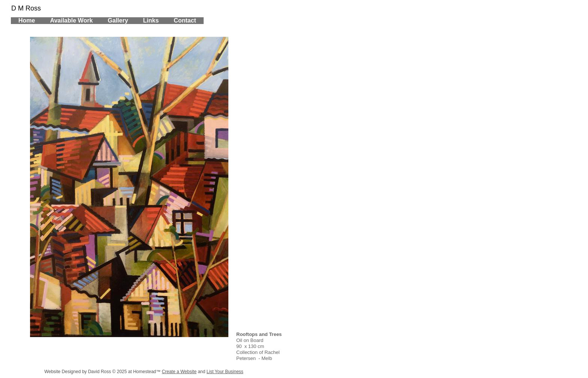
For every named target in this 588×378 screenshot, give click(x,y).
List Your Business (225, 372)
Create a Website (179, 372)
